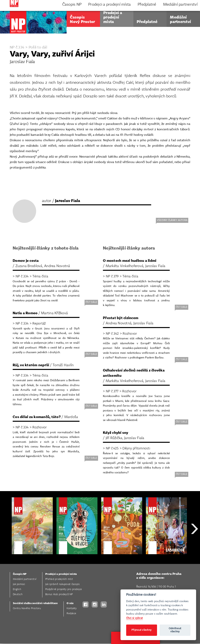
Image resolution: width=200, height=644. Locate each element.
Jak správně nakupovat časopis (62, 584)
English (17, 589)
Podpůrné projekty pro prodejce (64, 589)
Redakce (71, 614)
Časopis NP (20, 574)
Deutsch (18, 594)
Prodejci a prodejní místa (61, 574)
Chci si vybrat (135, 618)
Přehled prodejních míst (59, 579)
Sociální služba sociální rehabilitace (35, 603)
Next (195, 543)
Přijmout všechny (142, 630)
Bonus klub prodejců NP (59, 594)
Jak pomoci (19, 584)
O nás (70, 603)
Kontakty (72, 608)
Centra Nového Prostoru (27, 608)
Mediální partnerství (25, 579)
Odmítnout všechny (175, 630)
